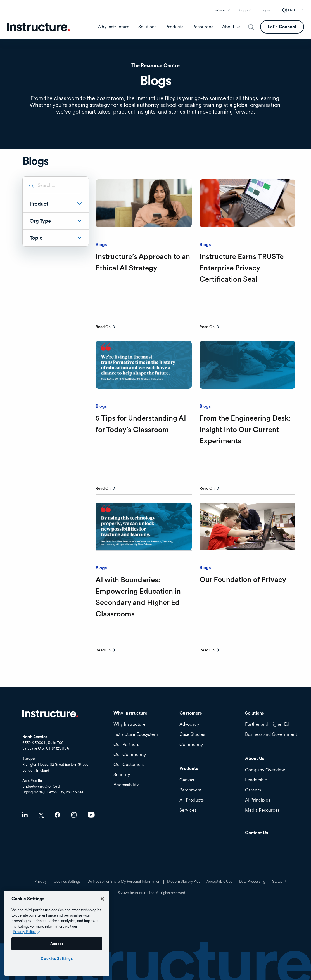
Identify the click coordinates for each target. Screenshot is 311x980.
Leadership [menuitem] (256, 780)
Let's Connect (282, 27)
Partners (219, 10)
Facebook (57, 815)
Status (280, 884)
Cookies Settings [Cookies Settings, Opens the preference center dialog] (57, 958)
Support (245, 10)
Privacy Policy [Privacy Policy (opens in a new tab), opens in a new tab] (24, 932)
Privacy (41, 882)
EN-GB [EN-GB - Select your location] (293, 10)
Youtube (91, 815)
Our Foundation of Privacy (243, 579)
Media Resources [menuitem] (262, 810)
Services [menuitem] (188, 810)
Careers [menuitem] (253, 790)
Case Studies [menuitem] (192, 735)
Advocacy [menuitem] (189, 725)
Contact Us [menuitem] (257, 833)
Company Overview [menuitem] (265, 770)
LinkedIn (25, 815)
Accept (57, 944)
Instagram (74, 815)
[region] (57, 933)
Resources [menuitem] (203, 27)
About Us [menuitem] (231, 27)
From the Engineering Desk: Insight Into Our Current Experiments (245, 429)
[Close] (102, 899)
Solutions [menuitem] (147, 27)
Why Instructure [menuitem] (113, 27)
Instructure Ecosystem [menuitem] (136, 735)
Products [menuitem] (174, 27)
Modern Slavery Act (183, 882)
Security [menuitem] (122, 775)
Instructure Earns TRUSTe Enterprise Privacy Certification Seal (242, 268)
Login (266, 10)
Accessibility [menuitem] (126, 785)
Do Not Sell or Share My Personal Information (124, 882)
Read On (103, 327)
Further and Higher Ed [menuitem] (267, 725)
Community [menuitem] (191, 745)
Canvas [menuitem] (187, 780)
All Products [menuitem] (192, 800)
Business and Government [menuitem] (271, 735)
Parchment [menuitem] (190, 790)
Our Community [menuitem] (130, 755)
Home (50, 713)
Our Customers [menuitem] (129, 765)
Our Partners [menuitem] (126, 745)
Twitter (41, 815)
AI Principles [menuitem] (258, 800)
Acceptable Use (219, 882)
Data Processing (252, 882)
